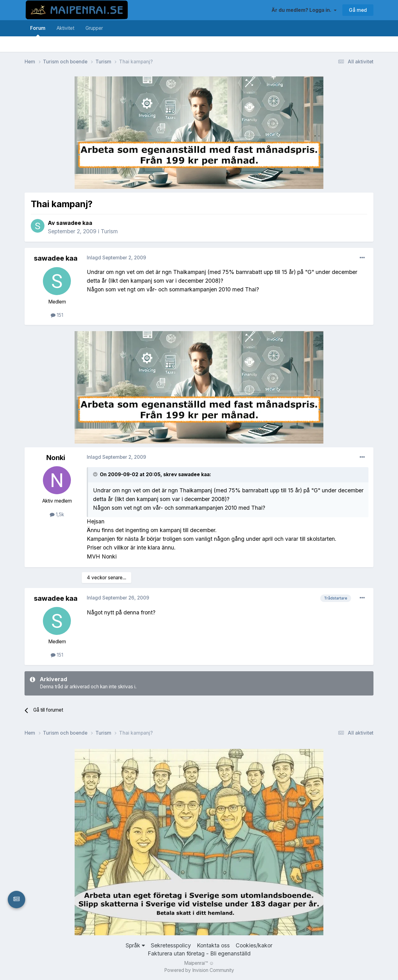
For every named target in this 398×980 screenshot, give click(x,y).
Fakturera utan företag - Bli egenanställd (199, 953)
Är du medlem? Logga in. (304, 10)
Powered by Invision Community (199, 970)
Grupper (94, 28)
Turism (109, 231)
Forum (38, 31)
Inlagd (116, 258)
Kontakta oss (213, 945)
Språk (135, 945)
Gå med (358, 10)
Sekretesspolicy (171, 945)
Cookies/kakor (254, 945)
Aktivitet (65, 28)
